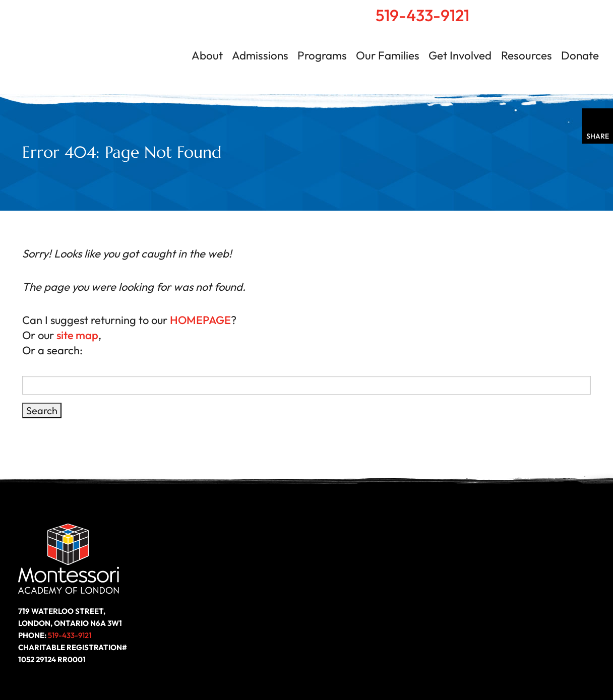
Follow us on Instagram (574, 599)
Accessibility (340, 662)
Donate (580, 55)
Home (519, 11)
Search (540, 11)
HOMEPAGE (200, 320)
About (207, 55)
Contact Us (563, 11)
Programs (322, 55)
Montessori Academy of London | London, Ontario (99, 47)
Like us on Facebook (501, 599)
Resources (527, 55)
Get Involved (460, 55)
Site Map (457, 662)
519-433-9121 (422, 15)
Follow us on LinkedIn (537, 599)
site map (77, 335)
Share (598, 136)
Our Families (388, 55)
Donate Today (208, 599)
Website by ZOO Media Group (536, 662)
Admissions (260, 55)
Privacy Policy (403, 662)
